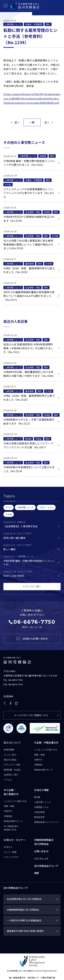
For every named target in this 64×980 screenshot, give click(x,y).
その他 (8, 185)
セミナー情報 (10, 852)
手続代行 (38, 760)
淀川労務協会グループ (46, 866)
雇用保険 (29, 264)
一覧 (32, 122)
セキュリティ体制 (12, 765)
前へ (17, 122)
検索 (37, 873)
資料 (48, 24)
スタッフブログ (11, 857)
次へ (47, 122)
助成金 (43, 156)
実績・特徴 (39, 755)
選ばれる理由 (10, 760)
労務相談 (38, 765)
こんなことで (46, 750)
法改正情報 (39, 812)
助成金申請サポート (44, 770)
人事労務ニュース (13, 24)
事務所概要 (9, 750)
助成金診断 (39, 817)
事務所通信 (47, 822)
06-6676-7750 (16, 680)
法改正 (47, 212)
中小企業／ (11, 792)
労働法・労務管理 (34, 24)
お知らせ (8, 847)
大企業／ (46, 743)
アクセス (8, 780)
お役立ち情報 (41, 790)
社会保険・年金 (33, 212)
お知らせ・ (15, 840)
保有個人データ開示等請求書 (41, 978)
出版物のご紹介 (11, 775)
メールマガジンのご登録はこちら (31, 715)
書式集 (37, 797)
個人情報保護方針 (17, 978)
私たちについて (12, 743)
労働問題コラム (41, 807)
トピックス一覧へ (32, 587)
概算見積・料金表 (12, 770)
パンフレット (42, 859)
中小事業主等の (11, 828)
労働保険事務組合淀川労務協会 (44, 842)
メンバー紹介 (10, 755)
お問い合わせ (41, 851)
